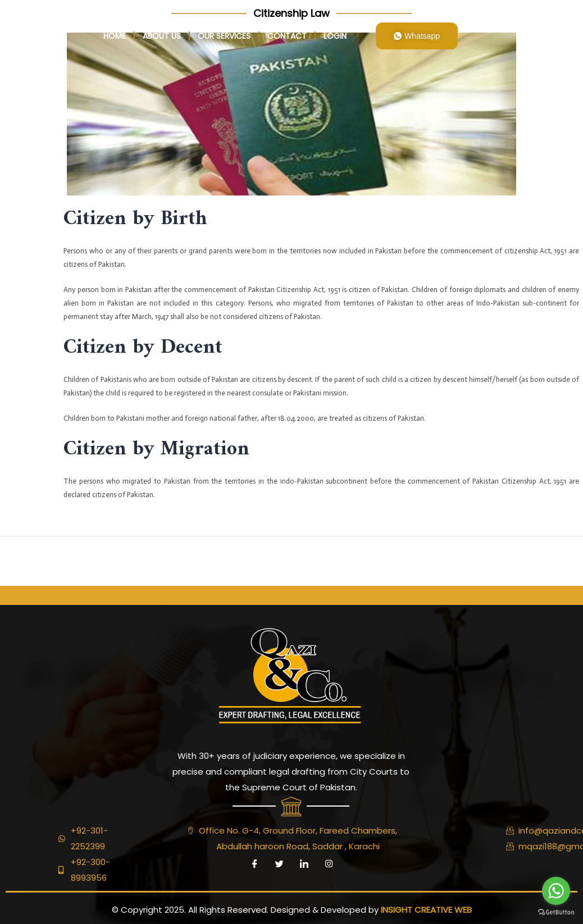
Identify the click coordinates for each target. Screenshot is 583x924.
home (115, 36)
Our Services (224, 36)
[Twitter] (279, 864)
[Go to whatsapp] (556, 891)
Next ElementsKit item (530, 561)
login (335, 36)
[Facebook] (254, 864)
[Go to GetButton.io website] (556, 912)
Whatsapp (417, 36)
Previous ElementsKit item (61, 561)
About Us (162, 36)
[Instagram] (329, 864)
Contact (287, 36)
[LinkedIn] (304, 864)
